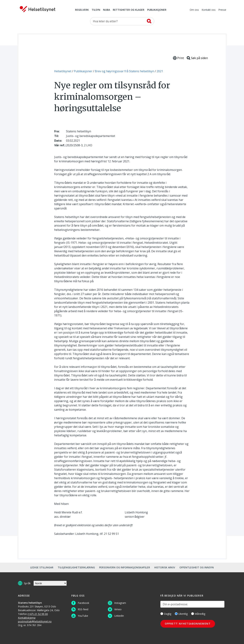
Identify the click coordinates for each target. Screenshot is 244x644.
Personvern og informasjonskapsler (125, 567)
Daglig (166, 614)
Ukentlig (181, 614)
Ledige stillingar (42, 567)
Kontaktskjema (27, 618)
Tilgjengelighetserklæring (76, 567)
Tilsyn (96, 10)
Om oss (194, 10)
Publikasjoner (157, 10)
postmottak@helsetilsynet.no (35, 621)
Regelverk (82, 10)
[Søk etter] (122, 21)
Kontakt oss (209, 10)
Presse (222, 10)
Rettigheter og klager (129, 10)
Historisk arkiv (165, 567)
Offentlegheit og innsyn (197, 567)
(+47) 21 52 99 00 (38, 614)
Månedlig (198, 614)
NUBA (107, 10)
